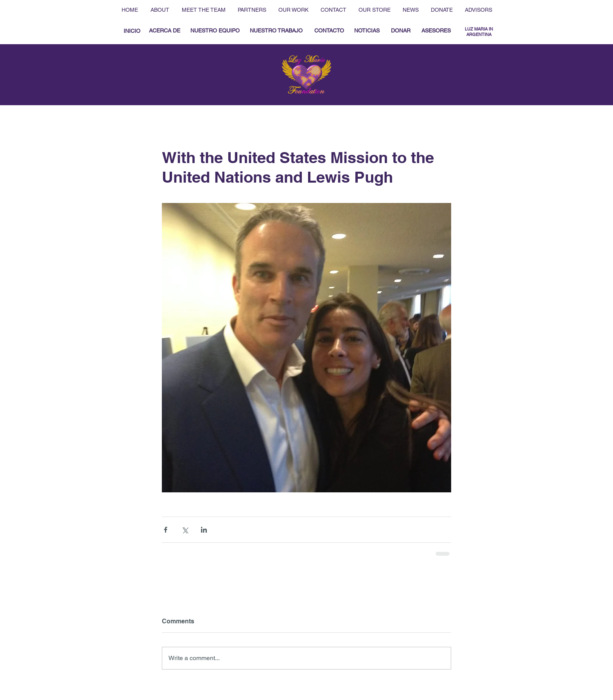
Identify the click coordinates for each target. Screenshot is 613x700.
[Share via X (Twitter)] (185, 530)
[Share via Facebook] (166, 530)
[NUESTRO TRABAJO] (276, 31)
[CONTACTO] (329, 31)
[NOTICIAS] (367, 31)
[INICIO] (132, 31)
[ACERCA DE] (165, 31)
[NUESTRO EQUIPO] (215, 31)
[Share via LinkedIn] (204, 530)
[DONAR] (401, 31)
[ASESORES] (436, 31)
